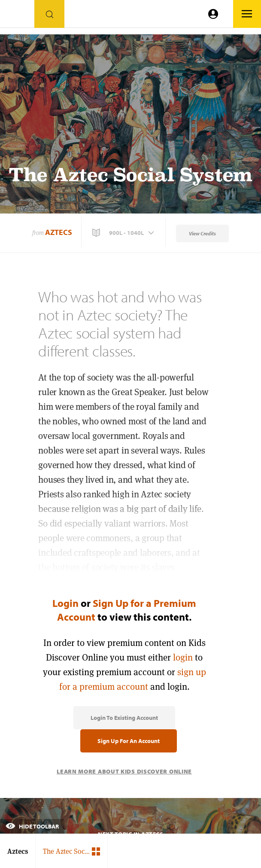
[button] (124, 233)
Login (65, 603)
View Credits (202, 233)
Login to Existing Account (124, 718)
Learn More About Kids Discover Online (124, 771)
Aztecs (59, 232)
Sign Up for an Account (129, 741)
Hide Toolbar (32, 826)
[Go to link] (17, 16)
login (183, 657)
